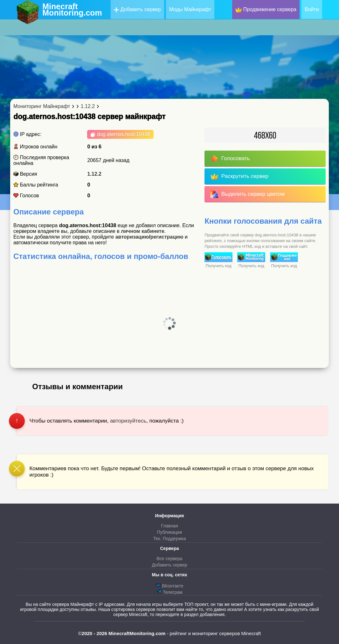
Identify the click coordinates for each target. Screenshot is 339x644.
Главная (169, 526)
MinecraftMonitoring (72, 10)
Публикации (169, 532)
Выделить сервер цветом (248, 194)
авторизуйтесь (128, 421)
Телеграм (169, 592)
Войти (312, 9)
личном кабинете (143, 231)
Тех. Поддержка (169, 539)
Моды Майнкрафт (190, 9)
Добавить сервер (137, 10)
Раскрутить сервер (239, 176)
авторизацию (132, 237)
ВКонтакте (169, 585)
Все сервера (169, 559)
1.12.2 (94, 174)
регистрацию (167, 237)
